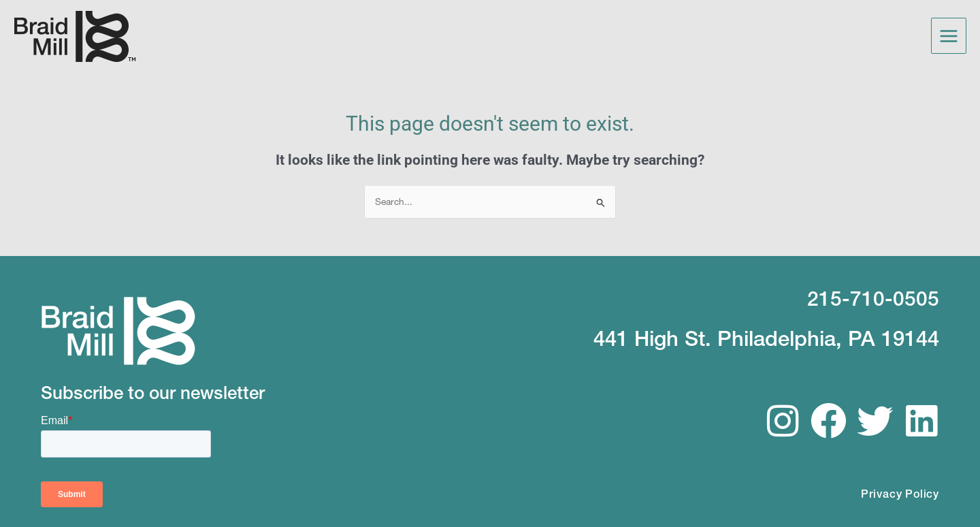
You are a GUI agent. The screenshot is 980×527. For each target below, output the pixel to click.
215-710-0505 (873, 298)
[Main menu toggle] (949, 36)
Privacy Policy (900, 493)
